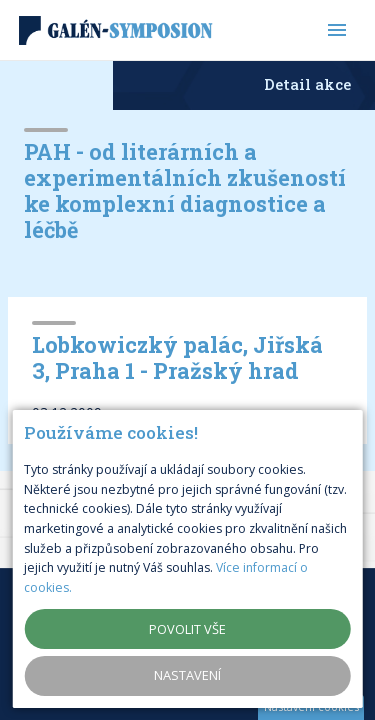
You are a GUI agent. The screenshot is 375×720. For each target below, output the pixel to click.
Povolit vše (187, 629)
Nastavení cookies (311, 706)
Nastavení (187, 675)
